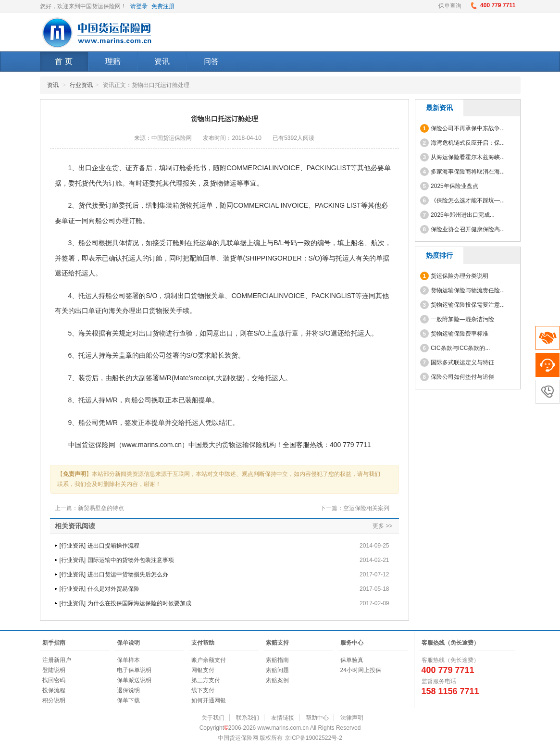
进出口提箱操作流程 (113, 546)
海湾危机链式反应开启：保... (463, 143)
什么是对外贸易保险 (113, 589)
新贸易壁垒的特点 (101, 508)
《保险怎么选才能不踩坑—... (463, 200)
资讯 (162, 61)
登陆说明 (54, 670)
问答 (211, 61)
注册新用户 (57, 660)
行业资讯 (81, 85)
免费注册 (163, 6)
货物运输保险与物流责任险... (463, 290)
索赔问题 (277, 670)
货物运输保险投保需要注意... (463, 305)
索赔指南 (277, 660)
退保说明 (128, 690)
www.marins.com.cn (152, 445)
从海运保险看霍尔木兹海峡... (463, 157)
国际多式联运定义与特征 (457, 362)
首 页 (63, 61)
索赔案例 (277, 680)
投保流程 (54, 690)
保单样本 (128, 660)
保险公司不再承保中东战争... (463, 128)
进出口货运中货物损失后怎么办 (128, 574)
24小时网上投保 (361, 670)
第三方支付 (206, 680)
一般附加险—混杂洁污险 (457, 319)
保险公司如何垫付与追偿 (457, 377)
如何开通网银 (209, 700)
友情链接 (283, 718)
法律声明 (352, 718)
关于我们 (213, 718)
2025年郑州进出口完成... (457, 215)
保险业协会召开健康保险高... (463, 229)
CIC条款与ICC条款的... (455, 348)
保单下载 (128, 700)
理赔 (113, 61)
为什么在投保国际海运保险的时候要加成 (139, 603)
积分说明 (54, 700)
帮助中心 (317, 718)
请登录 (139, 6)
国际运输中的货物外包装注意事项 (131, 560)
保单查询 (450, 6)
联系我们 (248, 718)
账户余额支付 (209, 660)
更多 (378, 526)
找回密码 (54, 680)
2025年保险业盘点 (449, 186)
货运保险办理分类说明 (454, 276)
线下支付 (203, 690)
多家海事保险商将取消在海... (463, 172)
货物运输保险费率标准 (454, 334)
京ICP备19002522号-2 (313, 738)
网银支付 (203, 670)
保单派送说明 (134, 680)
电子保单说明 (134, 670)
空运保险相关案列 (366, 508)
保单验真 (352, 660)
